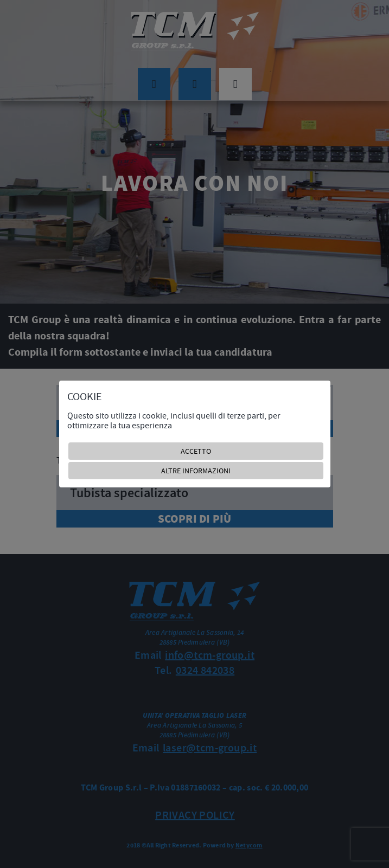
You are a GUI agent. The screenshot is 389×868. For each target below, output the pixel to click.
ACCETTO (196, 451)
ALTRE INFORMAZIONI (196, 471)
